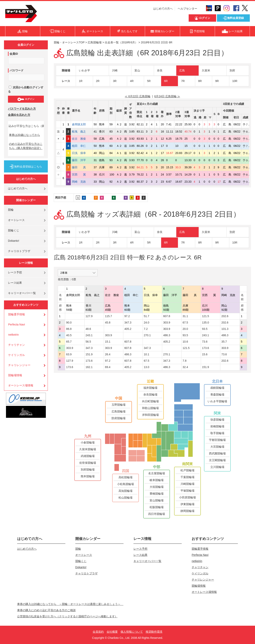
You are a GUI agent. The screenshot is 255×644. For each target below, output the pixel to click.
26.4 (108, 354)
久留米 (206, 70)
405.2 (128, 329)
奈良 (160, 70)
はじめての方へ (163, 9)
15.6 (205, 354)
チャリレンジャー (19, 365)
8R (200, 81)
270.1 (147, 335)
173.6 (205, 348)
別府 (232, 70)
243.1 (89, 335)
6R (166, 81)
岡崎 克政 (82, 182)
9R (217, 81)
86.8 (69, 329)
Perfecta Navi (17, 324)
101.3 (225, 329)
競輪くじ (14, 230)
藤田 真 (82, 167)
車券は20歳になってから (25, 135)
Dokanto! (14, 241)
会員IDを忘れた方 (19, 115)
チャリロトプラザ (19, 251)
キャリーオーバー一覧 (22, 293)
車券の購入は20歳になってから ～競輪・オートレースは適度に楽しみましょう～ (70, 604)
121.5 (205, 316)
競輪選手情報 (17, 314)
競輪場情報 (15, 375)
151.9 (89, 354)
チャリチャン (17, 345)
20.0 (185, 329)
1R (81, 81)
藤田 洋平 (82, 160)
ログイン (26, 99)
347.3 (128, 322)
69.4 (108, 367)
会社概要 (112, 632)
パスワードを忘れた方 (22, 109)
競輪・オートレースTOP (69, 42)
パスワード (17, 70)
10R (235, 81)
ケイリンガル (17, 355)
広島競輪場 (95, 42)
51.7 (147, 316)
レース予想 (15, 272)
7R (183, 81)
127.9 (89, 316)
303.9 (167, 322)
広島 (182, 70)
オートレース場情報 (21, 385)
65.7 (69, 342)
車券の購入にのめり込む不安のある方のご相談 (46, 610)
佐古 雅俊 (82, 139)
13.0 (147, 367)
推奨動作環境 (154, 632)
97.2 (127, 316)
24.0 (147, 322)
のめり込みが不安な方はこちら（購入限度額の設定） (26, 146)
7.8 (185, 361)
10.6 (185, 342)
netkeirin (13, 335)
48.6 (88, 329)
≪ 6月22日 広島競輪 (138, 96)
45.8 (108, 322)
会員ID (14, 54)
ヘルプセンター (187, 9)
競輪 (11, 210)
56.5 (88, 342)
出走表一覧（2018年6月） (121, 42)
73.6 (205, 342)
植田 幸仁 (82, 146)
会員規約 (98, 632)
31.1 (185, 316)
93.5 (205, 329)
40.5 (69, 335)
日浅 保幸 (82, 153)
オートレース (16, 220)
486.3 (167, 335)
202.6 (225, 316)
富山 (137, 70)
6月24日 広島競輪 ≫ (167, 96)
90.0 (69, 322)
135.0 (205, 322)
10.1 (147, 354)
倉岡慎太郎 (82, 124)
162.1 (89, 367)
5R (149, 81)
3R (115, 81)
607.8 (167, 316)
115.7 (108, 316)
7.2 (146, 329)
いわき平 (84, 70)
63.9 (69, 354)
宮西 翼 (82, 174)
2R (98, 81)
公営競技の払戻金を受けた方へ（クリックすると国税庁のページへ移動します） (67, 616)
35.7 (224, 342)
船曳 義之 (82, 132)
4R (132, 81)
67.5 (185, 322)
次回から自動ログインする (26, 89)
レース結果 (15, 283)
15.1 (108, 342)
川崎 (115, 70)
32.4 (185, 367)
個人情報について (132, 632)
